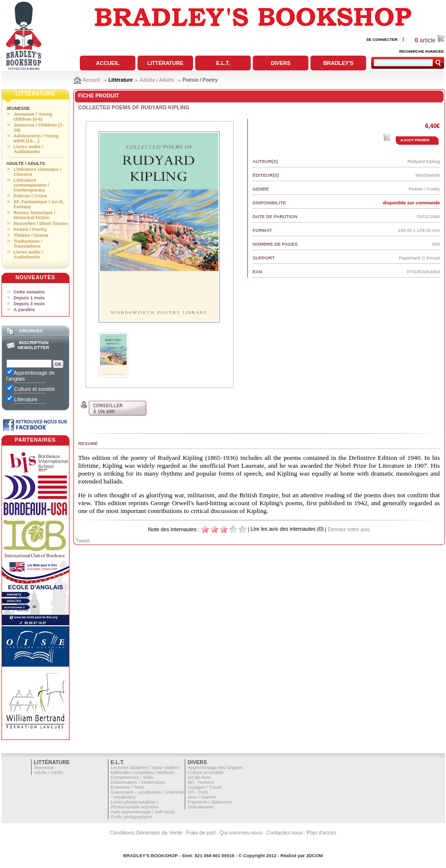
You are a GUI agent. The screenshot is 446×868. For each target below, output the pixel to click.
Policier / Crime (31, 196)
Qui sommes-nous (241, 833)
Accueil (108, 63)
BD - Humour (201, 782)
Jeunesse (18, 108)
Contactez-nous (285, 833)
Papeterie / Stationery (210, 802)
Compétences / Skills (132, 777)
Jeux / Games (202, 797)
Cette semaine (29, 292)
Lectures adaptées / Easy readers (145, 768)
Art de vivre (199, 777)
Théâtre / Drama (31, 235)
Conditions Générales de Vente (146, 833)
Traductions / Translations (28, 244)
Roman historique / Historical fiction (34, 215)
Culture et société (206, 772)
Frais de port (201, 833)
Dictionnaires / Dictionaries (138, 782)
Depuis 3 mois (29, 304)
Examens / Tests (128, 787)
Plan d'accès (321, 833)
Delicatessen (201, 807)
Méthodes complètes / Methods (143, 772)
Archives (31, 331)
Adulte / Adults (157, 80)
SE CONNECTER (382, 40)
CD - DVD (198, 792)
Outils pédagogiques (132, 817)
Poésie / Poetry (200, 80)
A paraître (24, 310)
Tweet (83, 541)
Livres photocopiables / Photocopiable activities (135, 804)
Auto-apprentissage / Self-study (143, 812)
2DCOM (314, 856)
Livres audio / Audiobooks (29, 149)
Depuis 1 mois (29, 298)
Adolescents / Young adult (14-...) (36, 138)
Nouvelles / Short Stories (41, 224)
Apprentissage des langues (216, 768)
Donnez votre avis (349, 529)
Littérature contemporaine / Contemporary (32, 185)
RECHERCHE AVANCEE (422, 51)
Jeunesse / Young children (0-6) (33, 117)
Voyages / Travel (205, 787)
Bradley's (338, 63)
